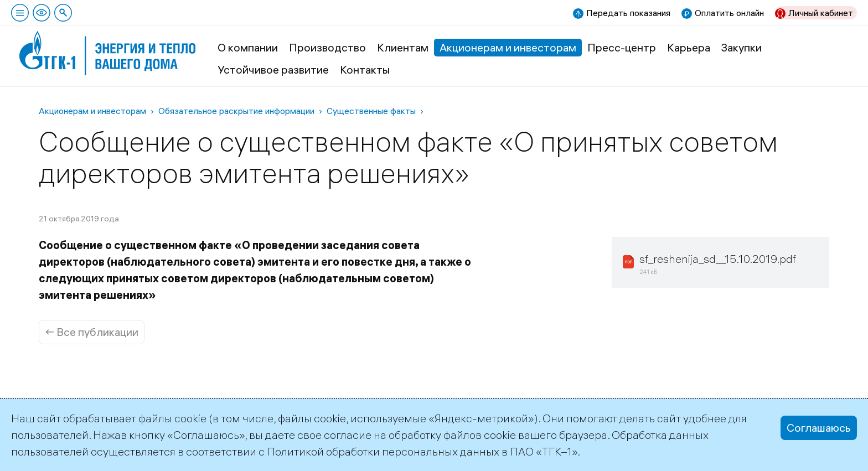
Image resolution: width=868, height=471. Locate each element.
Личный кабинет (821, 13)
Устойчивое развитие (273, 69)
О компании (248, 47)
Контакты (365, 69)
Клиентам (403, 47)
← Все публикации (92, 332)
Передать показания (628, 13)
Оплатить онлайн (729, 13)
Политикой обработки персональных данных (383, 451)
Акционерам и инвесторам (508, 47)
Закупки (742, 47)
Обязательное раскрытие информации (236, 111)
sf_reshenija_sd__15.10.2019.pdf (718, 259)
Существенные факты (371, 111)
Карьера (689, 47)
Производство (327, 47)
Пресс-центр (622, 47)
